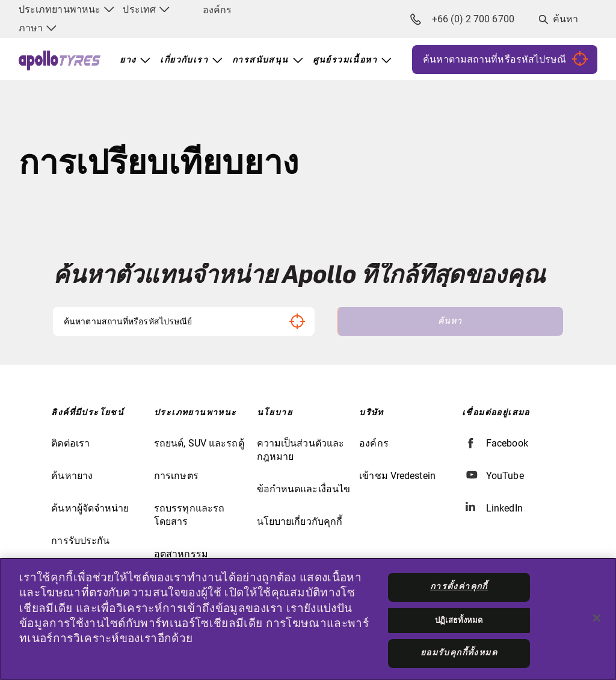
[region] (308, 619)
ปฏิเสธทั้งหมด (459, 620)
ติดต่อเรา (70, 443)
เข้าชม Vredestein (397, 476)
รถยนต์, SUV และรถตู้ (199, 443)
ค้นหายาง (72, 476)
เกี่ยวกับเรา (184, 60)
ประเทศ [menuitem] (146, 9)
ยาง (128, 60)
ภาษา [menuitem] (38, 28)
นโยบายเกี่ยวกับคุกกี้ (300, 521)
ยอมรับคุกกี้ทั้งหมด (459, 653)
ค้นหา (565, 19)
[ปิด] (597, 618)
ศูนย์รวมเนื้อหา (345, 60)
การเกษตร (176, 476)
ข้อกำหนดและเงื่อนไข (304, 489)
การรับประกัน (80, 541)
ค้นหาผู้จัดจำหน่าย (90, 508)
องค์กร (217, 10)
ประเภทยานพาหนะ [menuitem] (66, 9)
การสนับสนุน (260, 60)
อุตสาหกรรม (181, 554)
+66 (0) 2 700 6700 (462, 19)
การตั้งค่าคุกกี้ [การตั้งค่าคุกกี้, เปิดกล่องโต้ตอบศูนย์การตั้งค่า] (459, 587)
